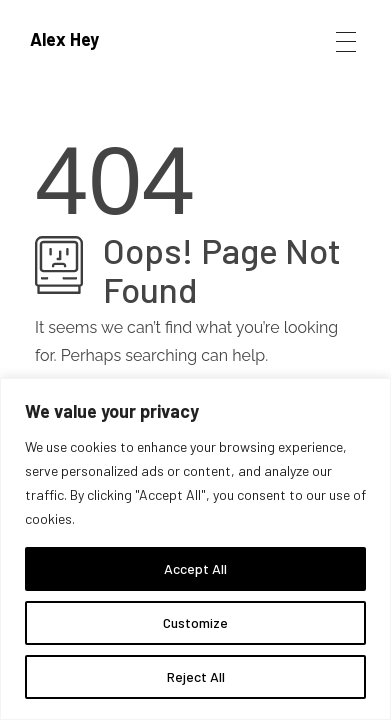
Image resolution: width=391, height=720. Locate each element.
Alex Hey (64, 39)
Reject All (196, 676)
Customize (195, 622)
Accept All (195, 568)
